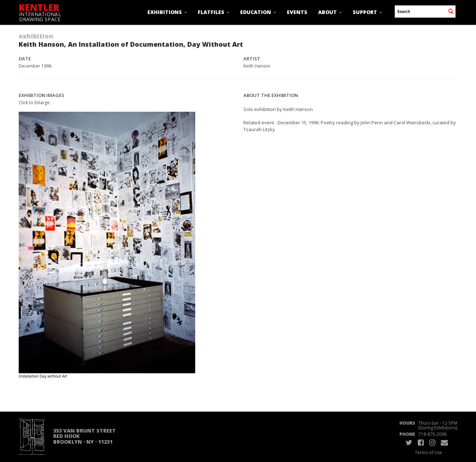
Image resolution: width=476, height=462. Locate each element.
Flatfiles (214, 12)
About (330, 12)
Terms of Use (429, 452)
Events (297, 12)
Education (258, 12)
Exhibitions (167, 12)
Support (367, 12)
